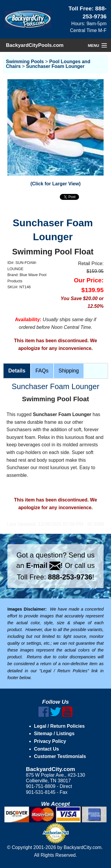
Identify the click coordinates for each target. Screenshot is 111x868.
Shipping (69, 371)
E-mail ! (44, 565)
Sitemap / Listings (54, 734)
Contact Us (46, 749)
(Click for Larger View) (56, 184)
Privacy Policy (50, 741)
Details (17, 371)
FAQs (42, 371)
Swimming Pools (25, 62)
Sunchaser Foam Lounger (55, 66)
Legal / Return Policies (59, 726)
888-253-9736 (70, 577)
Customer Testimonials (60, 756)
